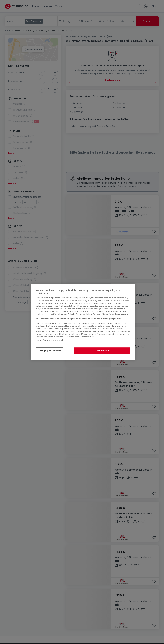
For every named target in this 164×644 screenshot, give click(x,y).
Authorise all (102, 351)
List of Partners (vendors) (49, 340)
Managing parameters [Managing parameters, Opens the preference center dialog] (49, 351)
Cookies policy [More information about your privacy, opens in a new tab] (122, 314)
